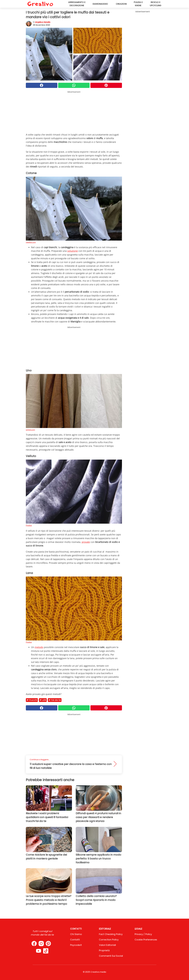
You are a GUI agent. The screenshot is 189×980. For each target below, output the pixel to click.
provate (86, 542)
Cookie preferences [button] (146, 940)
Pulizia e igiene (138, 4)
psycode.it (76, 945)
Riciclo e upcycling (155, 4)
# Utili (43, 700)
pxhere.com (30, 430)
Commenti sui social (111, 956)
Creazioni (121, 4)
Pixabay (29, 525)
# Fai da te (55, 700)
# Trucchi (32, 700)
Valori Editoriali (107, 945)
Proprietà (104, 950)
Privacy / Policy (143, 934)
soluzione (73, 251)
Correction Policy (109, 940)
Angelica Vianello (43, 22)
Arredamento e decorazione (77, 4)
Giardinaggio (100, 4)
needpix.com (31, 242)
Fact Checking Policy (111, 934)
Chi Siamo (76, 934)
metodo (39, 647)
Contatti (75, 940)
